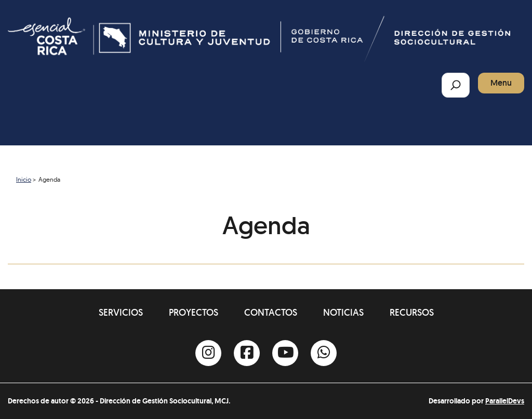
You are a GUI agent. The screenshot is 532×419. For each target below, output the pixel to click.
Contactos (271, 312)
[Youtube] (285, 353)
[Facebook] (247, 353)
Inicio (24, 179)
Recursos (412, 312)
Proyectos (194, 312)
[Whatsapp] (324, 353)
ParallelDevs (505, 401)
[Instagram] (208, 353)
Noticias (343, 312)
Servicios (121, 312)
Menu (501, 83)
